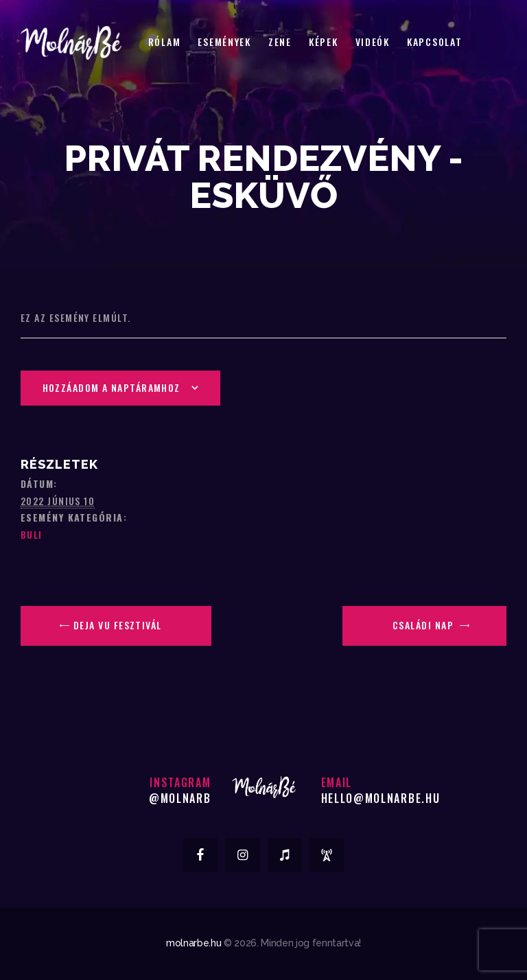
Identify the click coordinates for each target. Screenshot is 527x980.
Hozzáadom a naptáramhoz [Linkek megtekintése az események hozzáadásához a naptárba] (112, 387)
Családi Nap (424, 625)
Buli (32, 534)
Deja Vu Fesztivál (116, 625)
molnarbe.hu (194, 943)
